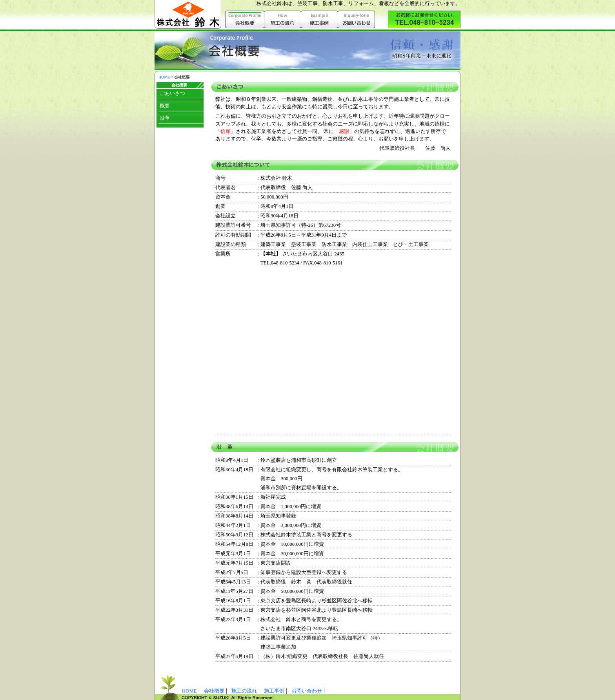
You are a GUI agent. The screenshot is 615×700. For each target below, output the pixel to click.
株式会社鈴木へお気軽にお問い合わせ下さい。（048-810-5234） (424, 19)
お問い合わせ (357, 19)
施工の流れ (283, 19)
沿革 (165, 118)
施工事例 (320, 19)
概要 (165, 106)
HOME (164, 77)
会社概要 (214, 691)
